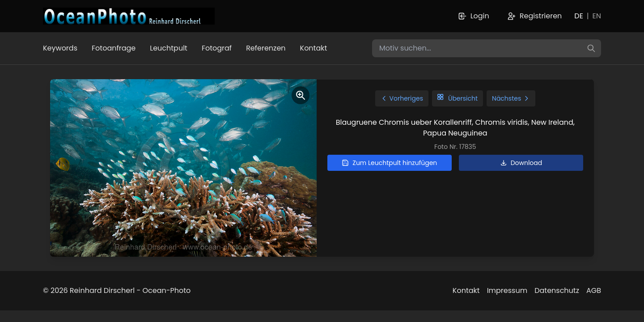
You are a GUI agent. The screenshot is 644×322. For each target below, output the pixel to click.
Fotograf (217, 48)
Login (474, 16)
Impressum (507, 290)
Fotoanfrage (114, 48)
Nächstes (511, 98)
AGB (594, 290)
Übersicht (458, 98)
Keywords (60, 48)
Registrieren (535, 16)
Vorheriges (402, 98)
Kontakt (314, 48)
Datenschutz (557, 290)
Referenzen (266, 48)
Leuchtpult (169, 48)
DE (579, 16)
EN (597, 16)
